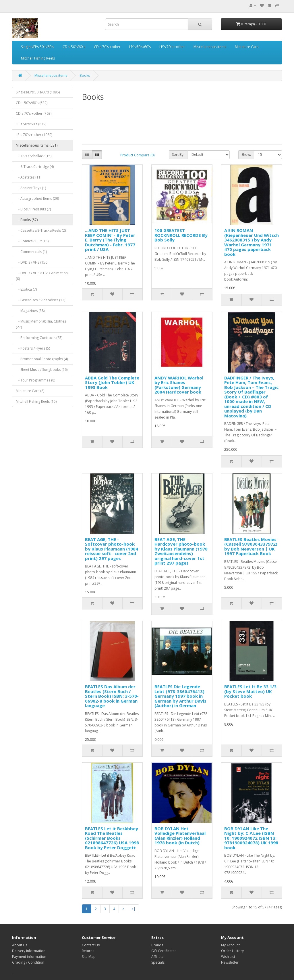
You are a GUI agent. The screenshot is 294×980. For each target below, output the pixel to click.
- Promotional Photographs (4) (42, 359)
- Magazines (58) (30, 311)
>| (134, 909)
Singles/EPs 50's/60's (37, 47)
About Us (20, 945)
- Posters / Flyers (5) (33, 348)
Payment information (29, 957)
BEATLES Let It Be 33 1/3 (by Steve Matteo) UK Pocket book (250, 691)
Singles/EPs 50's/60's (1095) (38, 92)
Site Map (89, 957)
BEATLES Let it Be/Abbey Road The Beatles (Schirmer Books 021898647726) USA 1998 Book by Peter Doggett (112, 838)
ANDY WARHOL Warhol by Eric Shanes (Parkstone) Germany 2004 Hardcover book (179, 385)
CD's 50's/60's (74, 47)
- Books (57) (27, 220)
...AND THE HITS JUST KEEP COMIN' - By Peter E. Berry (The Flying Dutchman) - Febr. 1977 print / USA (110, 240)
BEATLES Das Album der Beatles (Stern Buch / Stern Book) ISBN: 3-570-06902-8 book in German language (112, 696)
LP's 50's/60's (140, 47)
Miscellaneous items (210, 47)
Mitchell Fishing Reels (38, 58)
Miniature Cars (247, 47)
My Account (230, 945)
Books (85, 75)
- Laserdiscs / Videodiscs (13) (40, 300)
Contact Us (91, 945)
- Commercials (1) (31, 252)
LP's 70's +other (172, 47)
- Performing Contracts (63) (39, 338)
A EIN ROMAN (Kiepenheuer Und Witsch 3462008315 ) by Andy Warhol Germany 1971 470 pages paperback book (252, 242)
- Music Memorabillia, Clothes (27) (41, 324)
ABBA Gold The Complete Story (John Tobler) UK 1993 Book (112, 382)
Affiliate (157, 957)
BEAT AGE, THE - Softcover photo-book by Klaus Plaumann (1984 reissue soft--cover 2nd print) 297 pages (112, 549)
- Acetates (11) (29, 177)
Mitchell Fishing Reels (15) (36, 401)
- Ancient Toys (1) (31, 188)
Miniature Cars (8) (30, 391)
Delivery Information (29, 951)
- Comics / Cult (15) (32, 241)
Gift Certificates (164, 951)
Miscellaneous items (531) (37, 145)
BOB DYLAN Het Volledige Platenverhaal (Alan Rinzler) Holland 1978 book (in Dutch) (180, 836)
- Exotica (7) (26, 289)
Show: (246, 155)
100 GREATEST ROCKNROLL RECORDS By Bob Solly (181, 235)
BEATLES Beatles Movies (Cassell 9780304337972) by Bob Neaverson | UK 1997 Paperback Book (251, 546)
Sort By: (178, 155)
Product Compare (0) (137, 155)
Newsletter (230, 962)
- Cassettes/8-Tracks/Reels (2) (41, 230)
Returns (88, 951)
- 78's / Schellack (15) (34, 156)
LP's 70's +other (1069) (34, 135)
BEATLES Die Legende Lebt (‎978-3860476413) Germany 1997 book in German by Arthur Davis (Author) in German (180, 696)
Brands (157, 945)
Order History (232, 951)
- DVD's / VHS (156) (32, 262)
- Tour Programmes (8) (35, 380)
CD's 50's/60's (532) (32, 103)
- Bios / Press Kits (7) (33, 209)
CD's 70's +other (107, 47)
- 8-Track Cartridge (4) (35, 167)
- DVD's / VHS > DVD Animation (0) (42, 276)
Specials (158, 962)
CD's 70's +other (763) (34, 113)
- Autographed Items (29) (37, 199)
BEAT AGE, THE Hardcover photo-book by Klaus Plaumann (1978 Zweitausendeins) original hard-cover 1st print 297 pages (181, 551)
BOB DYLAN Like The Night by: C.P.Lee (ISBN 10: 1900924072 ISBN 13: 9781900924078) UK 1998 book (251, 838)
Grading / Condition (28, 962)
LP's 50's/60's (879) (31, 124)
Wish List (228, 957)
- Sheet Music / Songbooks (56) (42, 370)
